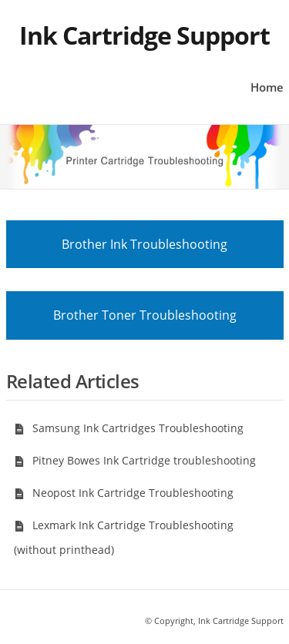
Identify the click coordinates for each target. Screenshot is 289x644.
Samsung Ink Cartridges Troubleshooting (129, 428)
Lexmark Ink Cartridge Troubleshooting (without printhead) (124, 537)
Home (267, 87)
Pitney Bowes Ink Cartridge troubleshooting (135, 460)
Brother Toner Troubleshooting (145, 315)
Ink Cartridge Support (144, 35)
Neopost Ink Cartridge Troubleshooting (124, 493)
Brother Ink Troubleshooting (144, 244)
